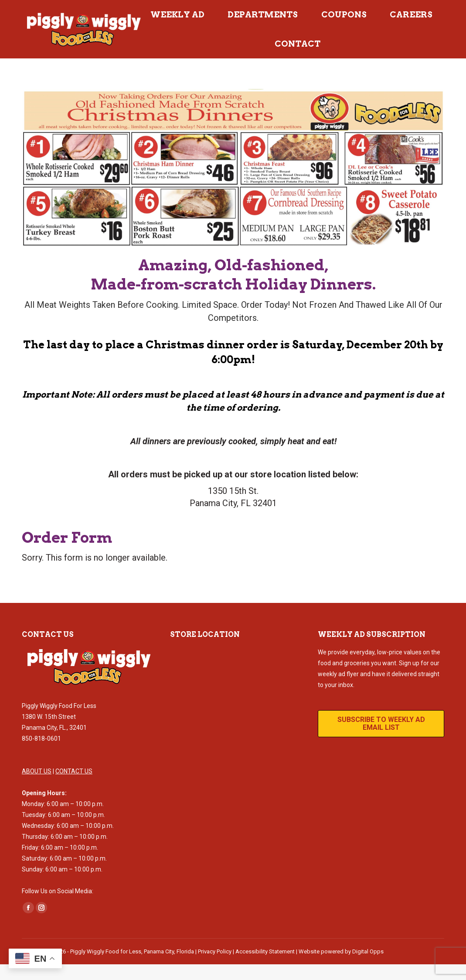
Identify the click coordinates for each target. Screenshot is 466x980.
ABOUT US (37, 787)
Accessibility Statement (265, 967)
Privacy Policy (215, 967)
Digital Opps (368, 967)
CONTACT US (74, 787)
